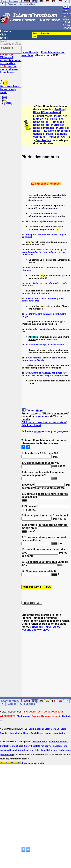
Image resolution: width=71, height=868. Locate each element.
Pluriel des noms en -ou (49, 123)
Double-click (43, 140)
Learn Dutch (30, 733)
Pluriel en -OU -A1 (59, 137)
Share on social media (33, 763)
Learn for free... (11, 701)
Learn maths (45, 733)
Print (4, 100)
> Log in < (7, 48)
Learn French (30, 52)
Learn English (36, 729)
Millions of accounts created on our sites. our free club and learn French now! (11, 65)
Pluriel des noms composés (49, 126)
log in (37, 431)
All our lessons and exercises (41, 628)
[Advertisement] (46, 79)
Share (39, 411)
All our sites (27, 4)
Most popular (24, 716)
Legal (44, 750)
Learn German (52, 729)
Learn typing (59, 733)
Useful (4, 38)
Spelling (60, 109)
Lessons (5, 31)
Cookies (53, 750)
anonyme (41, 417)
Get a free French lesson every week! (11, 89)
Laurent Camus (40, 742)
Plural (37, 112)
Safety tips (30, 746)
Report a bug (7, 104)
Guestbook (7, 102)
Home (5, 97)
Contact (5, 98)
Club (3, 35)
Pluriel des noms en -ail (48, 120)
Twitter (30, 411)
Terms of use (16, 746)
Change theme (51, 112)
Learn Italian (16, 733)
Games (12, 4)
